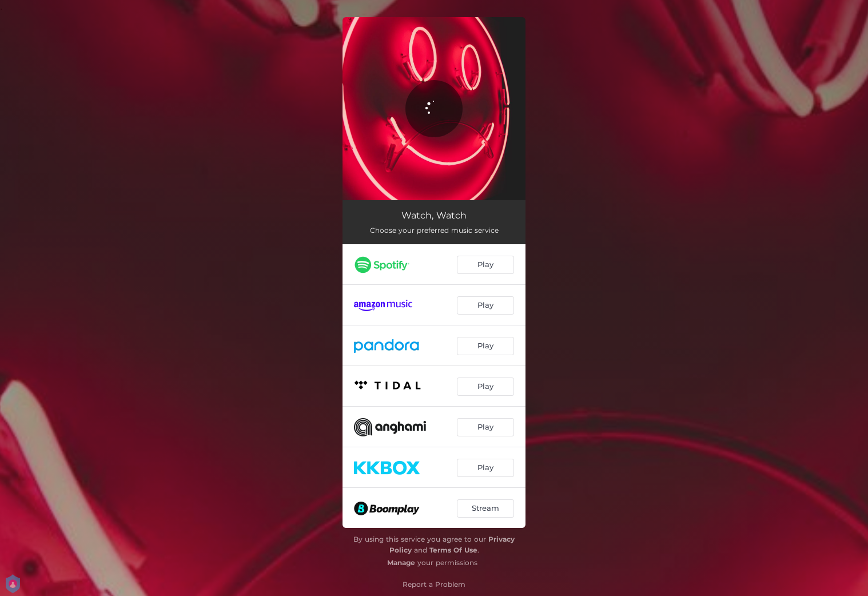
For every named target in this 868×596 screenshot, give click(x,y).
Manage (401, 563)
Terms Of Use (453, 550)
